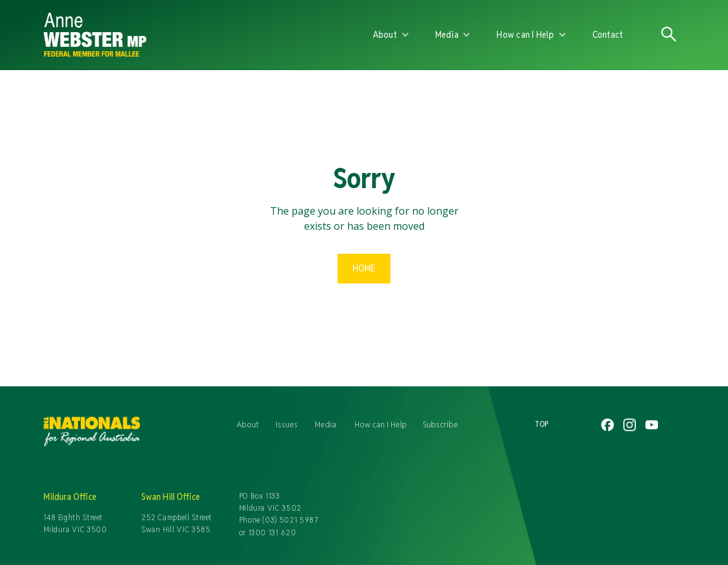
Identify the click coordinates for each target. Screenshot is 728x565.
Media (326, 424)
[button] (391, 35)
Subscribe (440, 424)
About (248, 424)
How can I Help (381, 424)
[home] (190, 35)
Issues (287, 424)
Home (364, 268)
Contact (608, 34)
